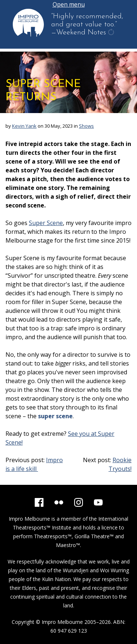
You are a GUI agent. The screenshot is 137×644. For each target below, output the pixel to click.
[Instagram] (79, 502)
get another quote (112, 33)
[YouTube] (98, 502)
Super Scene (46, 223)
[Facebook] (39, 502)
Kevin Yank (24, 126)
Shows (86, 126)
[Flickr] (59, 502)
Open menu (69, 4)
